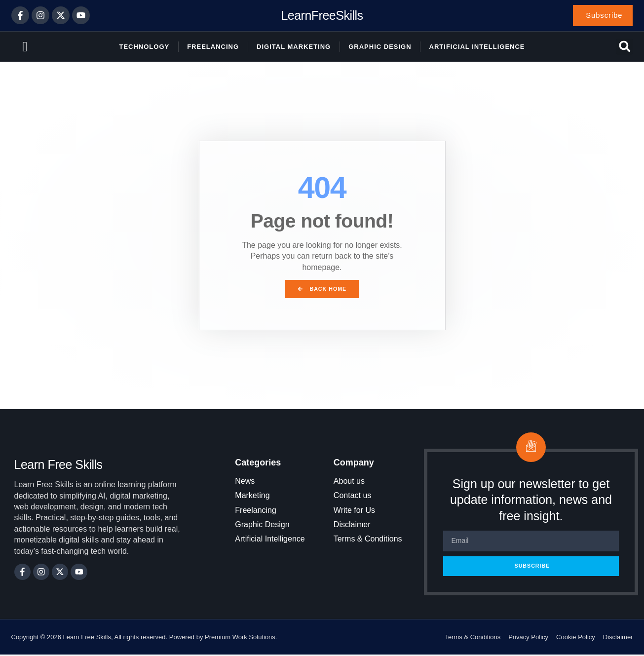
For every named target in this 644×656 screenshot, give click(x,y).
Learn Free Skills (58, 466)
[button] (625, 48)
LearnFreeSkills (322, 16)
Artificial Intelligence (477, 47)
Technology (144, 47)
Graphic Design (380, 47)
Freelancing (213, 47)
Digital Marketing (294, 47)
